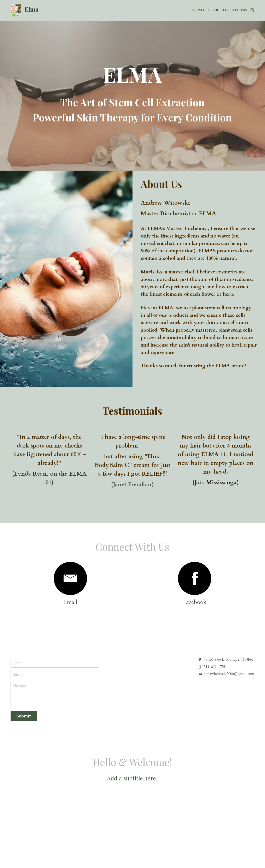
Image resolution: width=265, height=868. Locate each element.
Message (19, 686)
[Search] (252, 10)
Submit (24, 716)
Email (17, 674)
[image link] (70, 578)
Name (17, 663)
